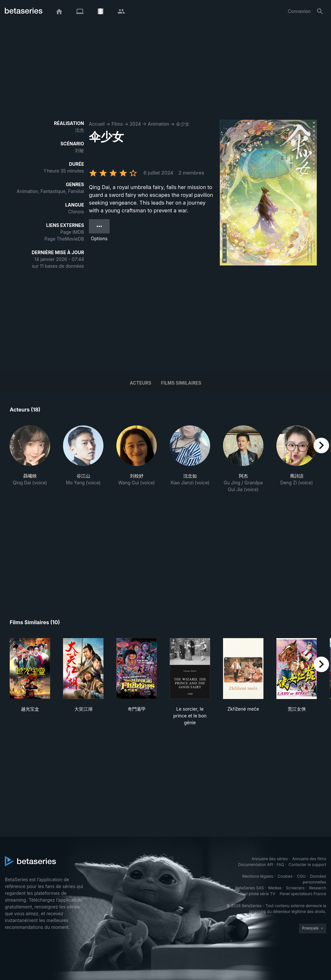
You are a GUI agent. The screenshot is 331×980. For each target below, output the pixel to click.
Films (117, 124)
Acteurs (140, 383)
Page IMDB (72, 232)
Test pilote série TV (257, 894)
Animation (158, 124)
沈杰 (80, 130)
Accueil (97, 124)
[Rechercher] (320, 11)
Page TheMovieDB (64, 239)
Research (318, 888)
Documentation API (256, 865)
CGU (301, 876)
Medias (275, 888)
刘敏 (80, 150)
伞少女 (183, 124)
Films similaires (181, 383)
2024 (135, 124)
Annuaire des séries (270, 859)
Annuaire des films (309, 859)
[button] (30, 462)
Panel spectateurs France (303, 894)
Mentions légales (258, 876)
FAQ (280, 865)
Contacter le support (307, 865)
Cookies (285, 876)
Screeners (295, 888)
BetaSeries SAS (250, 888)
